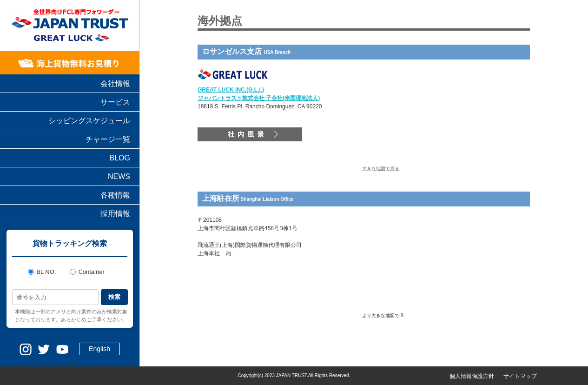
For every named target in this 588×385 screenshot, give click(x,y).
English (99, 349)
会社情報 (115, 83)
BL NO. (42, 272)
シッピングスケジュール (89, 121)
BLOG (120, 158)
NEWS (119, 176)
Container (87, 272)
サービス (115, 102)
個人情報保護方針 (472, 376)
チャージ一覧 (108, 139)
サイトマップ (520, 376)
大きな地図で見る (381, 169)
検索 (114, 297)
